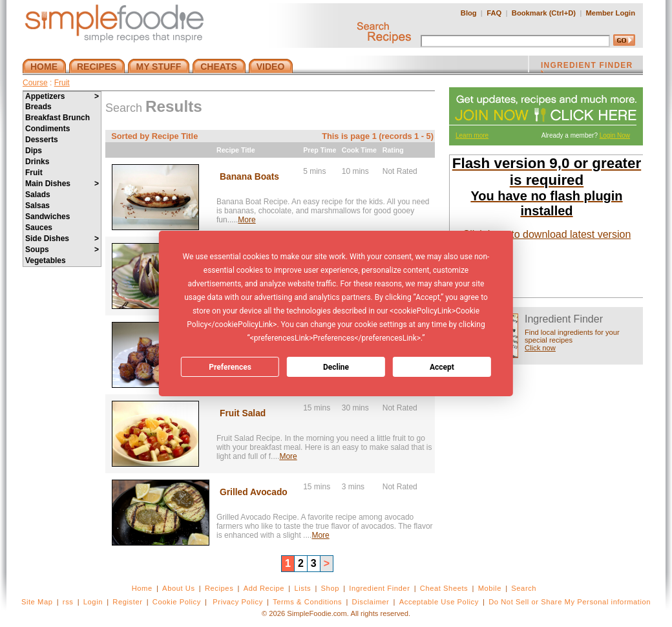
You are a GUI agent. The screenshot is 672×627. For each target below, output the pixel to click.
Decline (336, 367)
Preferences (230, 367)
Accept (442, 367)
